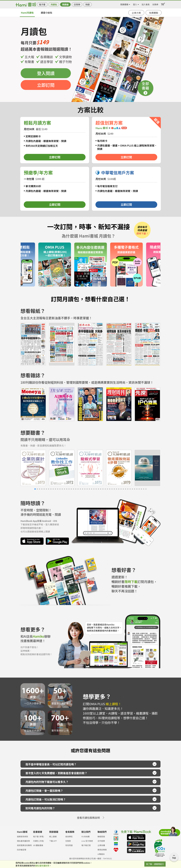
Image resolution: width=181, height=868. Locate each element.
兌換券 (155, 4)
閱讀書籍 (124, 4)
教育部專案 (102, 850)
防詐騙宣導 (22, 850)
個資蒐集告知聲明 (24, 845)
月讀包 (54, 4)
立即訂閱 (46, 85)
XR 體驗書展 (38, 845)
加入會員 (146, 4)
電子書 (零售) (39, 836)
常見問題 (69, 845)
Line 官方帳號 (87, 841)
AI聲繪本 (101, 854)
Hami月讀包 (27, 13)
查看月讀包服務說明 (88, 818)
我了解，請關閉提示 (155, 864)
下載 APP (53, 841)
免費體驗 (154, 13)
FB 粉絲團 (86, 836)
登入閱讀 (46, 73)
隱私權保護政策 (23, 841)
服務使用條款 (22, 836)
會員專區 (69, 836)
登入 (135, 4)
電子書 (42, 4)
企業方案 (136, 13)
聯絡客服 (101, 836)
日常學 (77, 4)
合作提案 (101, 841)
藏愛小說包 (47, 13)
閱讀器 (65, 4)
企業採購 (101, 845)
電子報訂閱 (86, 845)
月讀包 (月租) (39, 841)
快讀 (88, 4)
